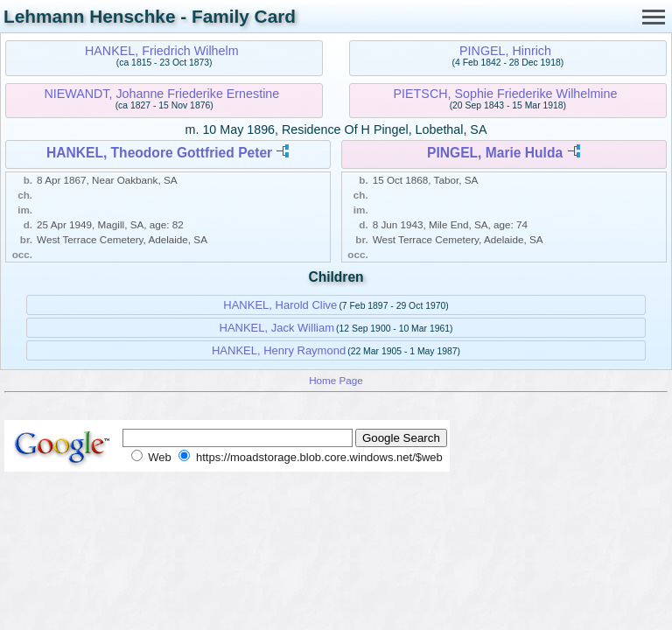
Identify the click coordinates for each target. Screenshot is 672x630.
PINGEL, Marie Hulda (495, 153)
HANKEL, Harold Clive (280, 305)
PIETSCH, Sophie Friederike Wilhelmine (506, 94)
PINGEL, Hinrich (505, 51)
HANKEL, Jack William (277, 328)
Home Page (336, 380)
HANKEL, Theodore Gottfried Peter (159, 153)
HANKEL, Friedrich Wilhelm (162, 51)
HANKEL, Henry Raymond (279, 350)
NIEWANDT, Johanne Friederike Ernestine (161, 94)
